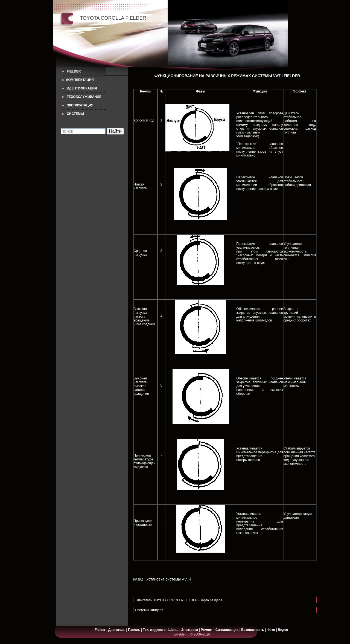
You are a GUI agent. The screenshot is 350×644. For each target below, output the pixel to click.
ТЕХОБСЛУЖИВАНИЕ (84, 97)
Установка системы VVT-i (169, 579)
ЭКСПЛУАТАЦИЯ (80, 105)
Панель (134, 630)
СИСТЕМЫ (75, 114)
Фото (271, 630)
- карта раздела (210, 600)
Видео (283, 630)
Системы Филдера (149, 610)
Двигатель (117, 630)
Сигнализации (227, 630)
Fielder (74, 71)
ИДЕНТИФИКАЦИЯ (82, 88)
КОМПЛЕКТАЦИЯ (80, 80)
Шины (173, 630)
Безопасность (253, 630)
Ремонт (207, 630)
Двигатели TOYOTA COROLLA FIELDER (168, 600)
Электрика (190, 630)
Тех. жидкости (155, 630)
